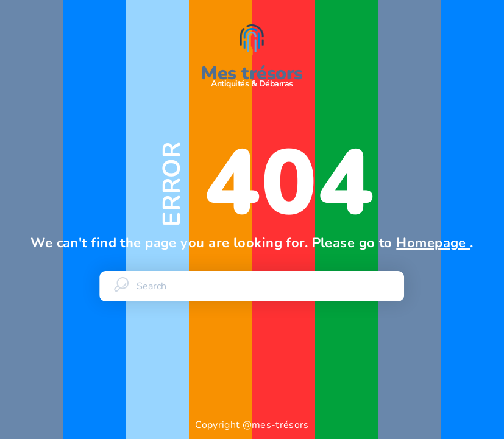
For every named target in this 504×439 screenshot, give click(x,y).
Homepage (433, 243)
